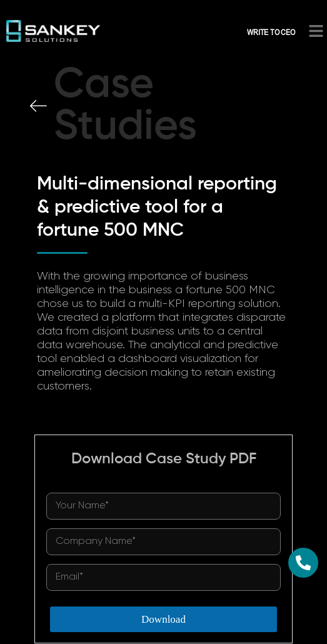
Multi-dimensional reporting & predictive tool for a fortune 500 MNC (157, 208)
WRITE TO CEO (271, 32)
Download (163, 619)
